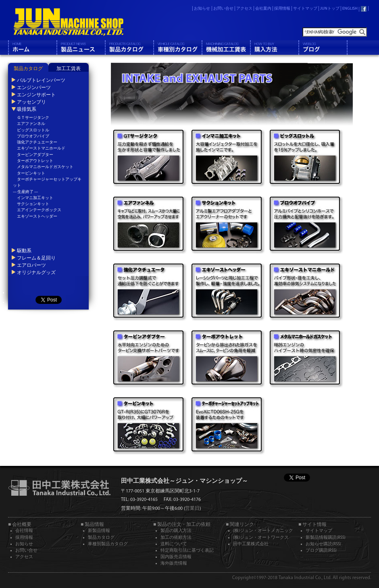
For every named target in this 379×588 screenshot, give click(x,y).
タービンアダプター (35, 155)
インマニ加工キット (35, 198)
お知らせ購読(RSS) (323, 544)
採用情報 (282, 9)
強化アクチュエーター (37, 142)
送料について (174, 544)
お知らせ (202, 9)
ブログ (323, 48)
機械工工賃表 (226, 48)
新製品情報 (99, 531)
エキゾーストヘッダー (37, 217)
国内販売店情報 (176, 557)
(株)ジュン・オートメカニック (263, 531)
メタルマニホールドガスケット (45, 167)
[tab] (28, 67)
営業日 (192, 509)
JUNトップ (330, 9)
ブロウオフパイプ (33, 136)
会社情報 (24, 531)
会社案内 (263, 9)
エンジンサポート (36, 95)
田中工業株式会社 (251, 544)
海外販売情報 (174, 564)
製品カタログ (129, 48)
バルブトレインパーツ (41, 80)
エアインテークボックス (39, 210)
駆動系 (24, 251)
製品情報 (81, 48)
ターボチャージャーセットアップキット (47, 183)
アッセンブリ (31, 102)
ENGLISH (350, 9)
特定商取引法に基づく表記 (187, 551)
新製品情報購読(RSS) (326, 538)
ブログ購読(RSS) (321, 551)
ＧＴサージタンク (33, 118)
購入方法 (274, 48)
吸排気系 (27, 109)
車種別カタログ (177, 48)
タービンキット (31, 173)
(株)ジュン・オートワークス (261, 538)
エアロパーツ (31, 265)
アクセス (244, 9)
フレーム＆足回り (36, 258)
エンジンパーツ (34, 87)
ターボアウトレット (35, 161)
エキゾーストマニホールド (41, 149)
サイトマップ (305, 9)
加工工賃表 (69, 69)
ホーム (32, 48)
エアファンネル (31, 124)
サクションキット (33, 204)
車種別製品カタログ (108, 544)
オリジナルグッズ (36, 272)
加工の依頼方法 (176, 538)
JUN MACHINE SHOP (69, 22)
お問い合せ (223, 9)
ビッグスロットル (33, 130)
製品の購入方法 (176, 531)
